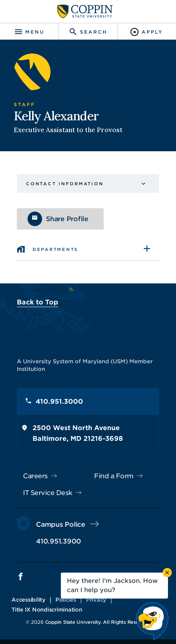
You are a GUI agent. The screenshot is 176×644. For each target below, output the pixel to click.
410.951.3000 (59, 401)
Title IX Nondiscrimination (47, 610)
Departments (55, 249)
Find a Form (114, 476)
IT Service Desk (48, 493)
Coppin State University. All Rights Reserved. (98, 622)
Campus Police (61, 524)
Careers (35, 476)
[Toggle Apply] (147, 32)
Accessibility (29, 600)
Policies (66, 600)
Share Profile (67, 219)
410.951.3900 (59, 541)
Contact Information (65, 184)
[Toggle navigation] (29, 32)
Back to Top (37, 302)
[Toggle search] (88, 32)
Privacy (96, 600)
